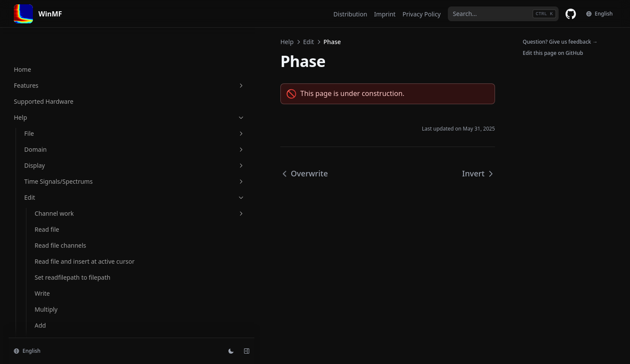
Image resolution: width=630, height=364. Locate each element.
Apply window (55, 237)
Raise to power (56, 189)
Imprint (385, 14)
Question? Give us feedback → (560, 42)
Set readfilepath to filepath (61, 56)
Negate (45, 125)
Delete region (54, 317)
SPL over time (54, 253)
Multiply (46, 93)
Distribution (350, 14)
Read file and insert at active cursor (66, 31)
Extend (44, 301)
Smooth (46, 221)
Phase (43, 157)
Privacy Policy (421, 14)
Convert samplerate (63, 269)
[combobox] (503, 14)
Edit (163, 42)
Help (142, 42)
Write (42, 77)
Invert (43, 173)
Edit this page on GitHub (553, 53)
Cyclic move (51, 333)
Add (40, 109)
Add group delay (58, 205)
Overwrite (49, 141)
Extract (44, 285)
